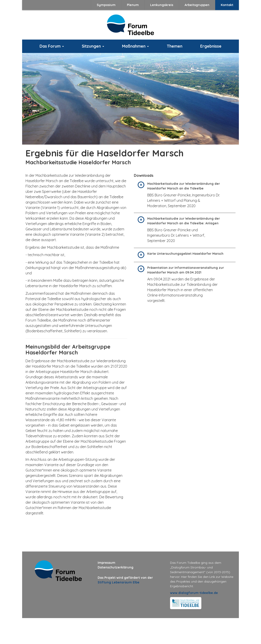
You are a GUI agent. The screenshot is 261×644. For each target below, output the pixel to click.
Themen (175, 46)
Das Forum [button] (52, 46)
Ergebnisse (211, 46)
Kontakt (227, 5)
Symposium (106, 5)
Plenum (133, 5)
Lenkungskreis (162, 5)
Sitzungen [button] (93, 46)
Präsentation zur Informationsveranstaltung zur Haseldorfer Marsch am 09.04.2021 (186, 270)
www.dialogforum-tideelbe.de (194, 593)
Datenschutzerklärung (116, 567)
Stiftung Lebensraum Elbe (119, 582)
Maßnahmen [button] (135, 46)
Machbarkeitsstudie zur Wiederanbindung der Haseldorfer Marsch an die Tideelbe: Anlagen (184, 221)
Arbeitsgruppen (197, 5)
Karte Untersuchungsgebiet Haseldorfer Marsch (185, 254)
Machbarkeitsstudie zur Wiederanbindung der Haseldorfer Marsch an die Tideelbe (184, 186)
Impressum (106, 563)
